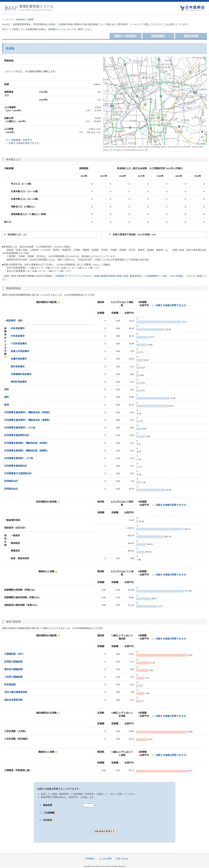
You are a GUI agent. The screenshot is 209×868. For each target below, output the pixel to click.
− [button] (202, 137)
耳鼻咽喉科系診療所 (21, 374)
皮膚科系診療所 (19, 359)
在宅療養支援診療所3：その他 (20, 428)
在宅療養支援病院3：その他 (19, 458)
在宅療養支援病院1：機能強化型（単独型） (27, 443)
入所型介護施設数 (13, 677)
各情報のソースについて (61, 29)
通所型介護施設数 (13, 669)
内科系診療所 (18, 328)
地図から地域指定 (125, 36)
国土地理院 (201, 144)
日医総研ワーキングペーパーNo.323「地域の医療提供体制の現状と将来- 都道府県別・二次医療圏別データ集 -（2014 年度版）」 (121, 276)
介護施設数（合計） (15, 654)
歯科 (7, 397)
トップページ (8, 19)
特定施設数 (10, 684)
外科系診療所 (18, 336)
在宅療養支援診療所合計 (17, 435)
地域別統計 (21, 19)
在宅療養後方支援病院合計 (18, 473)
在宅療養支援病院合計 (16, 466)
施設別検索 (191, 36)
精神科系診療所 (19, 382)
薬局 (7, 405)
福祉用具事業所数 (13, 700)
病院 (7, 389)
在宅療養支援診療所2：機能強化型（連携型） (28, 420)
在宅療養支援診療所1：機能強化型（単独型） (28, 412)
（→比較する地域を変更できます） (170, 305)
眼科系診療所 (18, 367)
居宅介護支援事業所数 (16, 692)
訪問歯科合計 (11, 481)
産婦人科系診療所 (20, 351)
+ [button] (202, 132)
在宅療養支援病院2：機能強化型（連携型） (27, 451)
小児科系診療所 (19, 344)
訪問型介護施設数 (13, 662)
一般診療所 (10, 321)
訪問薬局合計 (11, 489)
